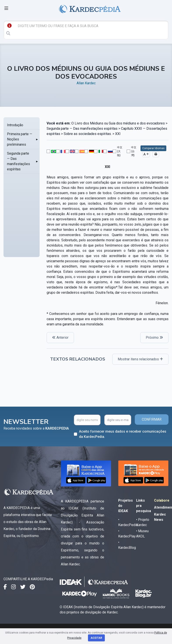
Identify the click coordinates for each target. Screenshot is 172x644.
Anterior (60, 338)
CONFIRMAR (152, 419)
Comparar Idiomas (153, 148)
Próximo (154, 338)
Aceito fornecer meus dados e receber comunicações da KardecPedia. (123, 434)
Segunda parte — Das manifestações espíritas (18, 161)
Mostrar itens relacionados (140, 359)
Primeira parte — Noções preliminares (20, 139)
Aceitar (96, 638)
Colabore (162, 500)
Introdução (15, 125)
